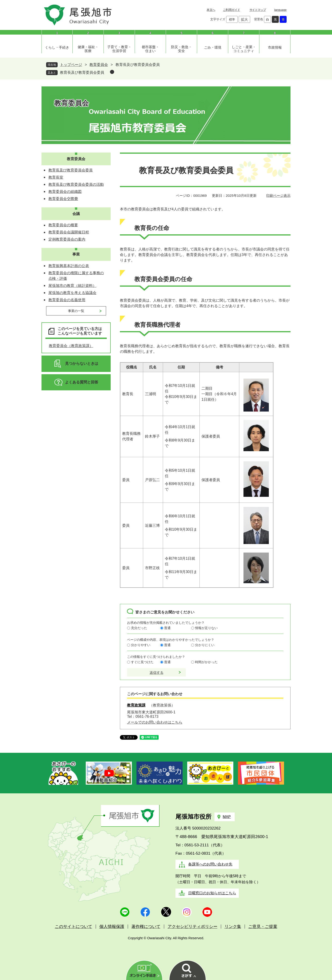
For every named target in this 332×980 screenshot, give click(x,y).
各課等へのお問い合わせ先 (210, 864)
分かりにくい (205, 645)
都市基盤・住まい (150, 49)
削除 (112, 72)
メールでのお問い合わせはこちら (155, 722)
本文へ (211, 10)
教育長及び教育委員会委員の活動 (76, 184)
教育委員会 (99, 65)
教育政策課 (136, 705)
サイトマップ (258, 10)
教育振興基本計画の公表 (69, 266)
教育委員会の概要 (63, 225)
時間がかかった (206, 662)
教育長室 (56, 177)
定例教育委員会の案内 (67, 239)
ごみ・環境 (213, 47)
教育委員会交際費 (63, 199)
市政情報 (275, 47)
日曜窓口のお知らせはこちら (212, 893)
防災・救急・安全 (181, 49)
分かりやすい (141, 645)
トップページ (71, 65)
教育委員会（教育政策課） (71, 346)
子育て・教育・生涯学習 (119, 49)
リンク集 (233, 927)
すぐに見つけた (142, 662)
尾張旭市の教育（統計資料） (72, 286)
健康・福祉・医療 (88, 49)
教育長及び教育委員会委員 (82, 72)
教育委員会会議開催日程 (69, 232)
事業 (76, 254)
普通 (167, 628)
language (281, 10)
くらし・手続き (57, 47)
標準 (232, 19)
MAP (227, 817)
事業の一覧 (76, 311)
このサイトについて (74, 927)
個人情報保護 (112, 927)
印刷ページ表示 (278, 196)
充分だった (139, 628)
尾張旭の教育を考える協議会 (72, 293)
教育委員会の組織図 (65, 192)
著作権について (146, 927)
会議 (76, 214)
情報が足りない (206, 628)
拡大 (244, 19)
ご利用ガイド (232, 10)
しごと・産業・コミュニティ (244, 49)
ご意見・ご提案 (263, 927)
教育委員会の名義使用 (67, 300)
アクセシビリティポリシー (193, 927)
